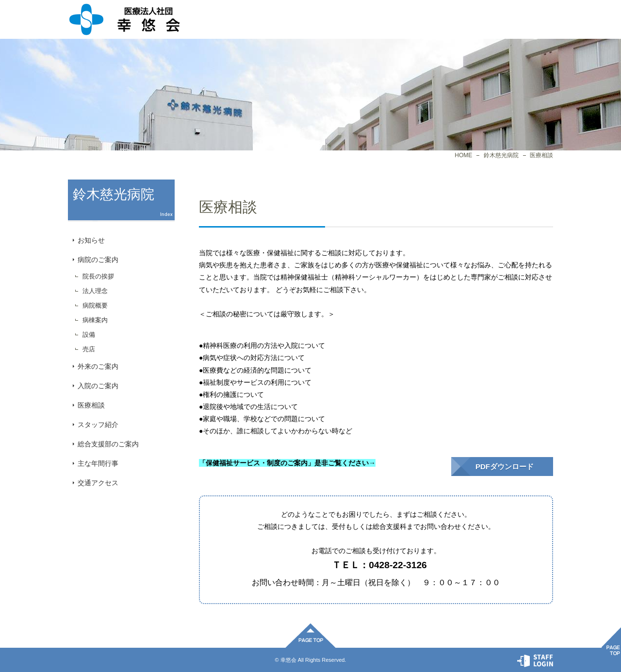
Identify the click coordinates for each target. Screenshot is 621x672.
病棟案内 (95, 320)
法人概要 (247, 19)
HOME (463, 155)
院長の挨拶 (98, 276)
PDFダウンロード (505, 467)
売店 (89, 349)
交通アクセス (98, 483)
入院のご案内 (98, 386)
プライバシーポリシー (451, 19)
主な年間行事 (98, 463)
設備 (89, 335)
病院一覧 (315, 19)
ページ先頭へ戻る (310, 636)
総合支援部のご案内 (108, 444)
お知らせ (91, 240)
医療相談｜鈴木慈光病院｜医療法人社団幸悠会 (124, 19)
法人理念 (95, 291)
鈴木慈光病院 (501, 155)
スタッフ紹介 (98, 425)
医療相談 (91, 405)
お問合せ (519, 19)
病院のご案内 (98, 260)
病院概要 (95, 305)
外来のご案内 (98, 366)
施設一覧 (383, 19)
